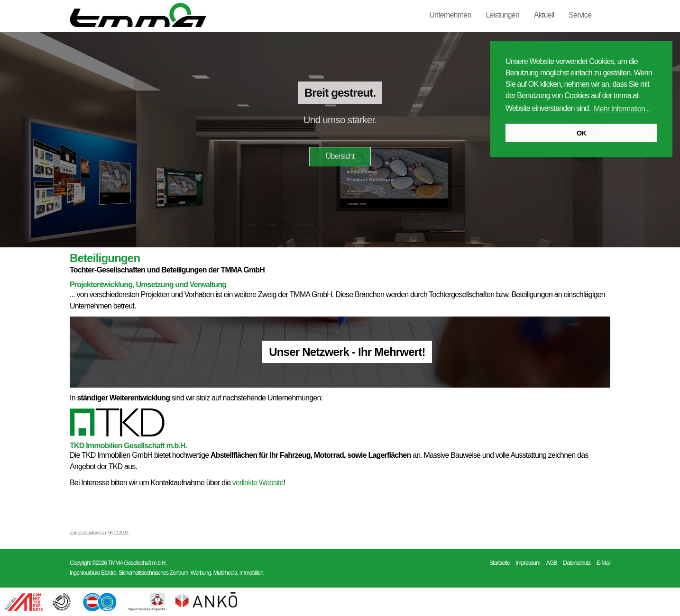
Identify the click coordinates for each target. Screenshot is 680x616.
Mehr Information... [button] (622, 109)
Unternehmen (450, 15)
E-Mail (603, 563)
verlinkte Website (258, 483)
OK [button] (581, 133)
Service (580, 15)
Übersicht (340, 156)
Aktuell (544, 15)
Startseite (500, 563)
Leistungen (503, 15)
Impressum (528, 563)
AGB (552, 563)
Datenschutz (577, 563)
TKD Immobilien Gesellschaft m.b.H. (129, 446)
